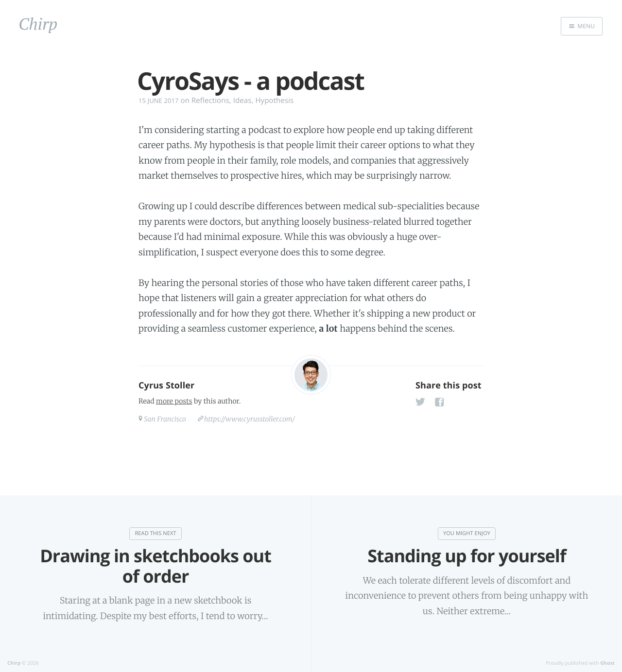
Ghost (607, 663)
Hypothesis (274, 101)
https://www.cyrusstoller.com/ (250, 419)
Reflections (210, 101)
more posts (174, 401)
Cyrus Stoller (166, 386)
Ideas (242, 101)
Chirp (14, 663)
